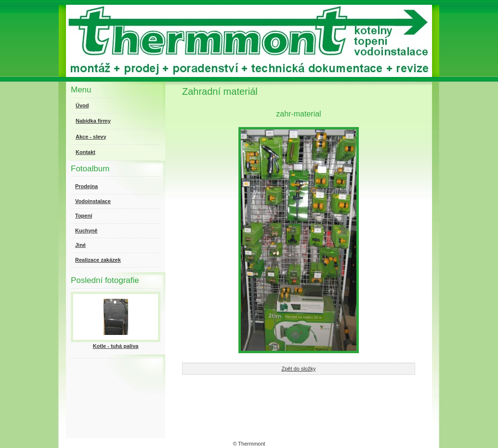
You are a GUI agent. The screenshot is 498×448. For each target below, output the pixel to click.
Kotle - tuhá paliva (116, 346)
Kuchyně (86, 230)
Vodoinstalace (93, 201)
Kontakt (85, 152)
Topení (84, 216)
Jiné (80, 245)
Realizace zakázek (98, 260)
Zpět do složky (299, 369)
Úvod (82, 105)
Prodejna (86, 186)
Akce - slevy (91, 137)
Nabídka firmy (93, 121)
